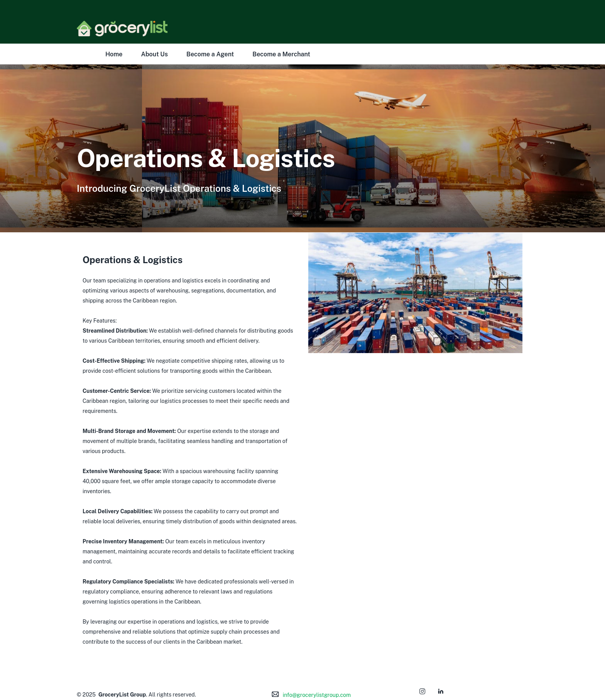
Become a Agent (210, 54)
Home (114, 54)
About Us (154, 54)
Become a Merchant (281, 54)
